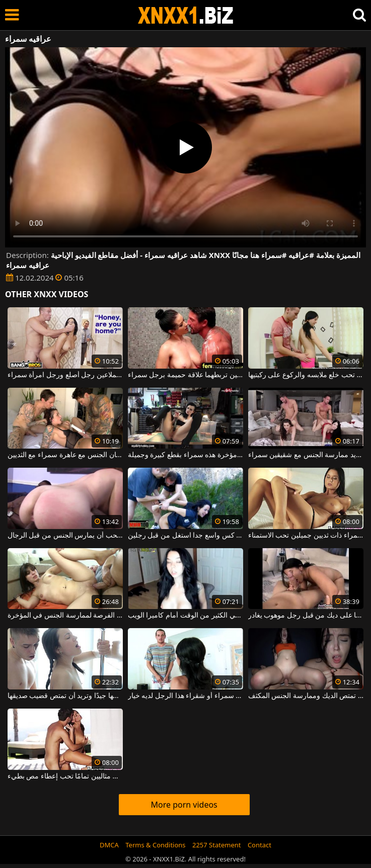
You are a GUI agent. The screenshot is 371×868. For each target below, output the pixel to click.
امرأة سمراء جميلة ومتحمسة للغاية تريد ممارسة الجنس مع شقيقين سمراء (306, 455)
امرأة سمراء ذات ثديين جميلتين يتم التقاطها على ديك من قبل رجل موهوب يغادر (306, 616)
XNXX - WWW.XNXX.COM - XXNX (186, 15)
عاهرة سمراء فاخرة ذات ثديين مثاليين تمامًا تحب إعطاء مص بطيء (65, 776)
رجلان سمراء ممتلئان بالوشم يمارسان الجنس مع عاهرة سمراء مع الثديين (65, 455)
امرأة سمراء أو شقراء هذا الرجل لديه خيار (186, 696)
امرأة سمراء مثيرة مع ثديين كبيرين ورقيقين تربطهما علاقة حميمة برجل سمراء (186, 375)
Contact (259, 845)
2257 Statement (217, 845)
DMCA (109, 845)
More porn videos (184, 805)
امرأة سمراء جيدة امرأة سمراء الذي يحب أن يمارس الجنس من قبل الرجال (65, 536)
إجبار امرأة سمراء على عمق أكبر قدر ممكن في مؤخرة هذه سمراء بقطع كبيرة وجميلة (186, 455)
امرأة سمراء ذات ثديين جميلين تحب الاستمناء (306, 536)
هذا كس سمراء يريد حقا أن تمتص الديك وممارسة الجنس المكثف (306, 696)
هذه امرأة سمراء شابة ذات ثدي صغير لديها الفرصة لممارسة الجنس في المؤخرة (65, 616)
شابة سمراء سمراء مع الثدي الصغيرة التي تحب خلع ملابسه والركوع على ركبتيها (306, 375)
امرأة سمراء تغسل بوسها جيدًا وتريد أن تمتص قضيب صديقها (65, 696)
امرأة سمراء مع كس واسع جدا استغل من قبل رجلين (186, 536)
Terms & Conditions (155, 845)
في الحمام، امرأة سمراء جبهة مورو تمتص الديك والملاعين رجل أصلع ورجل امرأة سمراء (65, 375)
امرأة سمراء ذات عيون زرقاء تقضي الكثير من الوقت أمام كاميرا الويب (186, 616)
